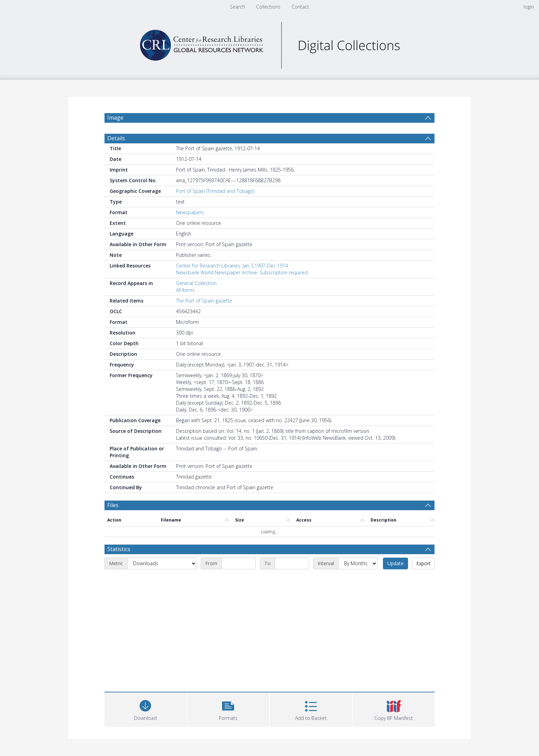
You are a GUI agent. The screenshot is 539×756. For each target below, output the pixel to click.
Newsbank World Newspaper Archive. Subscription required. (242, 272)
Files (113, 505)
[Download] (146, 709)
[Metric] (162, 563)
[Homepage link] (269, 43)
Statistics (119, 549)
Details (116, 138)
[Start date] (239, 563)
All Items (185, 290)
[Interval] (358, 563)
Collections (268, 7)
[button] (228, 709)
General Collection (196, 283)
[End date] (292, 563)
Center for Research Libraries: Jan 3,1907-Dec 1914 (232, 266)
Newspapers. (190, 212)
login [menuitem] (529, 7)
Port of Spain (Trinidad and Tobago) (215, 191)
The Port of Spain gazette (204, 301)
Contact (300, 7)
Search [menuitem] (238, 7)
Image (115, 118)
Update (395, 563)
